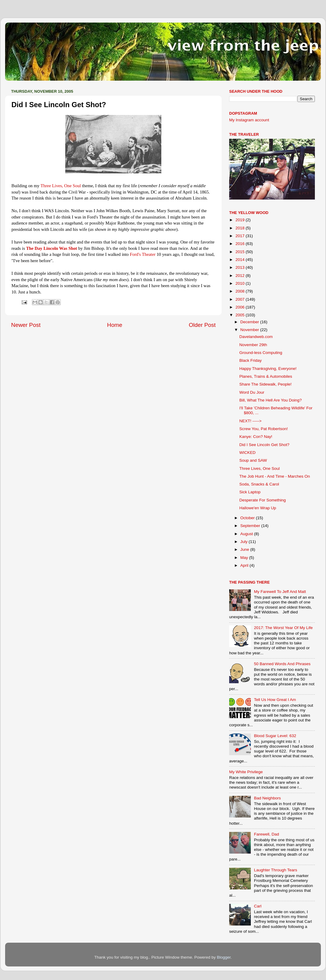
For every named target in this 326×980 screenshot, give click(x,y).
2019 (241, 220)
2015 (241, 252)
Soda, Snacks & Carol (259, 484)
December (250, 322)
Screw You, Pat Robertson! (264, 429)
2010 (241, 283)
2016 (241, 244)
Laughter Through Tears (275, 870)
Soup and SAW (253, 460)
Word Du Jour (252, 392)
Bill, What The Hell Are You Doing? (271, 400)
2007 (241, 299)
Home (115, 325)
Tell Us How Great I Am (275, 700)
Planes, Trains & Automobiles (266, 376)
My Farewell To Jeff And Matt (280, 592)
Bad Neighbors (267, 798)
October (248, 518)
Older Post (202, 325)
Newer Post (26, 325)
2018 (241, 228)
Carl (258, 906)
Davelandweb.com (256, 337)
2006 (241, 307)
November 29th (253, 345)
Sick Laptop (250, 492)
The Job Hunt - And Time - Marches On (275, 476)
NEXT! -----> (251, 421)
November (250, 330)
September (251, 526)
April (245, 565)
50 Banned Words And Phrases (282, 664)
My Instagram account (249, 120)
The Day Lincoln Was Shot (52, 248)
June (245, 549)
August (247, 534)
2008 (241, 291)
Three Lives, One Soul (260, 468)
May (245, 558)
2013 (241, 267)
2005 (241, 315)
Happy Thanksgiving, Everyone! (268, 369)
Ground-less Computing (261, 353)
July (244, 542)
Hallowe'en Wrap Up (258, 508)
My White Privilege (246, 772)
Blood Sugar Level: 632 (275, 736)
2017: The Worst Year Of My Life (283, 628)
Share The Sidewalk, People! (266, 384)
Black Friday (251, 360)
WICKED (248, 453)
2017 (241, 236)
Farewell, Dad (266, 834)
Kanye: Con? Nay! (256, 437)
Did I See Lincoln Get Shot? (264, 445)
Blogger (224, 957)
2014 (241, 260)
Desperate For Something (263, 500)
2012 (241, 276)
